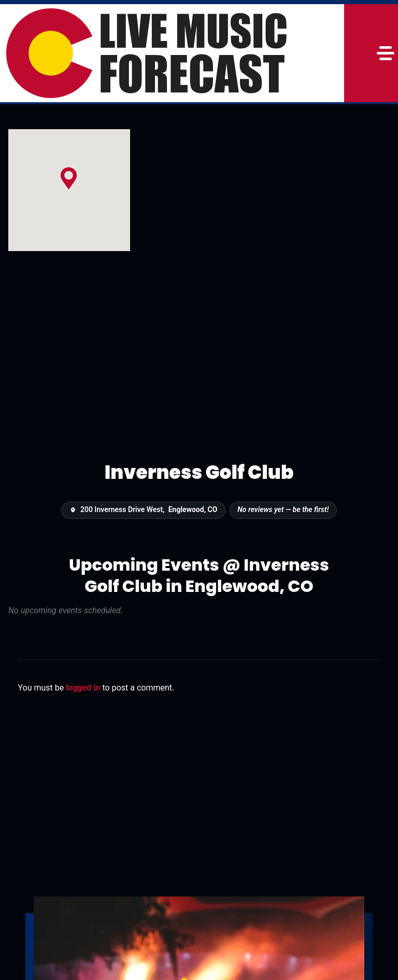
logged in (83, 688)
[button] (69, 178)
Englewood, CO (193, 509)
